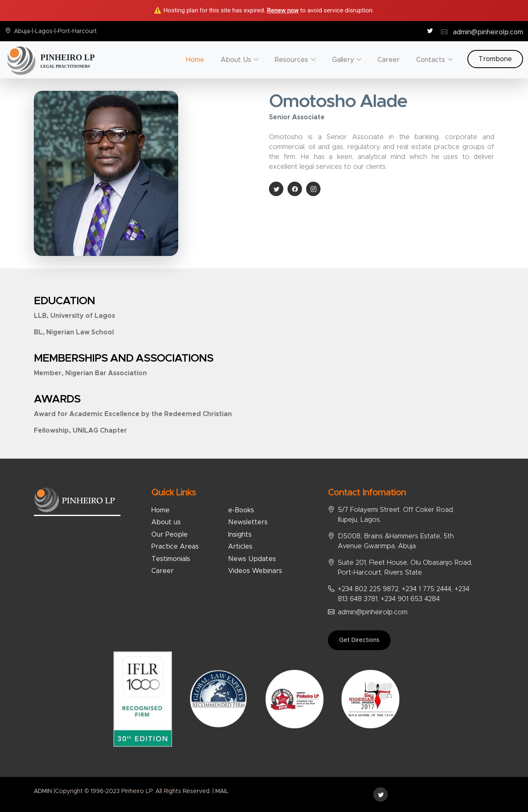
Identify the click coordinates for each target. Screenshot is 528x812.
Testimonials (171, 559)
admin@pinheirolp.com (488, 32)
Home (195, 60)
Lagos (44, 31)
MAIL (222, 791)
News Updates (252, 559)
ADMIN (43, 791)
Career (389, 60)
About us (166, 522)
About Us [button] (236, 60)
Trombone (495, 59)
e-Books (241, 510)
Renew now (283, 10)
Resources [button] (291, 60)
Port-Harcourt (77, 31)
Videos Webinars (255, 571)
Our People (170, 535)
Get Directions (359, 640)
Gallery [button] (343, 60)
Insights (240, 535)
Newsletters (248, 522)
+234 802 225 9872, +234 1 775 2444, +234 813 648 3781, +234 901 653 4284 (404, 594)
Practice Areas (175, 547)
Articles (240, 547)
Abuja (22, 31)
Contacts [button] (431, 60)
